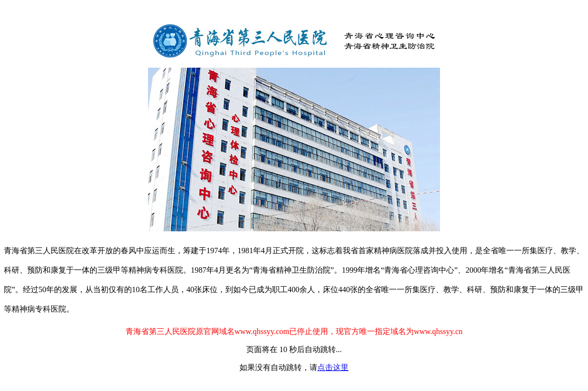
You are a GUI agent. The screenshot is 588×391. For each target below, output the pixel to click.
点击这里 (333, 367)
